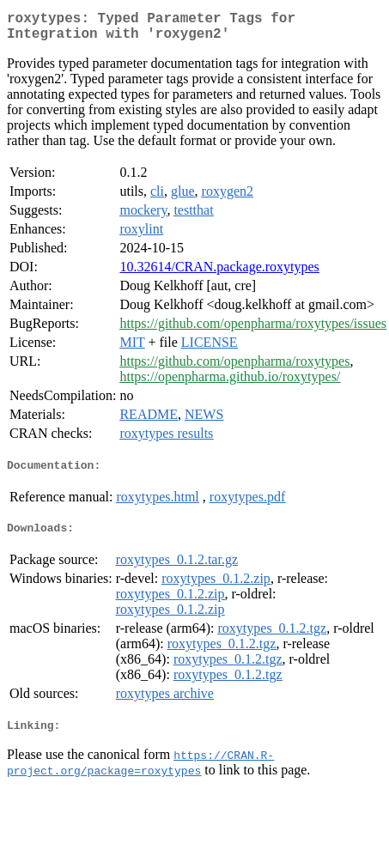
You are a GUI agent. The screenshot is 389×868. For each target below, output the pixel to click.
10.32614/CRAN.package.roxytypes (219, 273)
